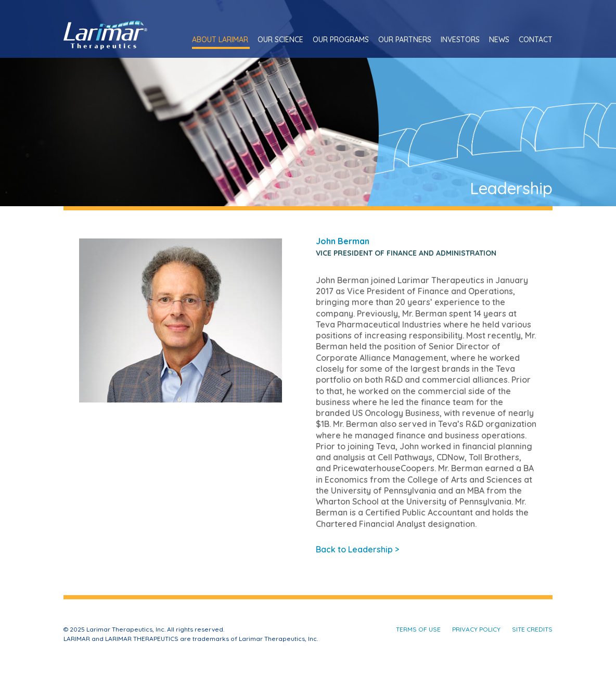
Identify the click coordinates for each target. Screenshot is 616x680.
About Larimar (220, 40)
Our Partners (405, 40)
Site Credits (532, 629)
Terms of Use (418, 629)
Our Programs (341, 40)
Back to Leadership (357, 549)
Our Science (280, 40)
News (499, 40)
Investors (460, 40)
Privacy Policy (476, 629)
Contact (536, 40)
